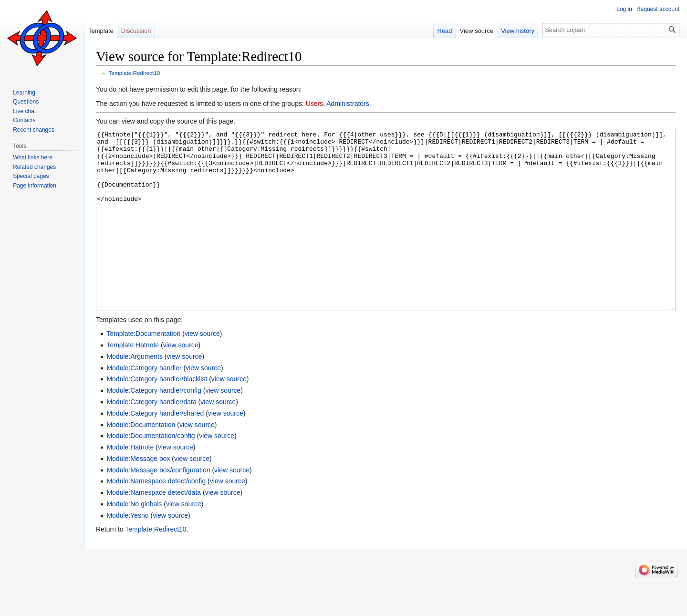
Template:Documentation (143, 369)
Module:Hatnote (130, 483)
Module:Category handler (144, 404)
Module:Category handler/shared (155, 449)
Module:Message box (138, 494)
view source (202, 369)
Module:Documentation (141, 460)
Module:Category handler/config (154, 426)
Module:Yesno (127, 551)
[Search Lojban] (611, 30)
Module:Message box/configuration (158, 506)
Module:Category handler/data (151, 438)
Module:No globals (134, 540)
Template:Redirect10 (135, 73)
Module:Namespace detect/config (156, 517)
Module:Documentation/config (151, 471)
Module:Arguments (135, 392)
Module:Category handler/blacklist (157, 415)
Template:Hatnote (133, 381)
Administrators (348, 104)
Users (315, 104)
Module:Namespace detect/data (154, 528)
